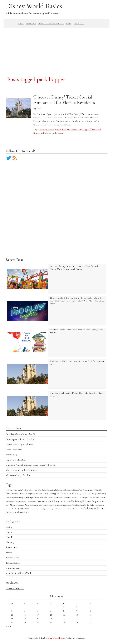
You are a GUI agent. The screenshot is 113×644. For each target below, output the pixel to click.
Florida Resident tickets (66, 129)
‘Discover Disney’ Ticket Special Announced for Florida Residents (64, 100)
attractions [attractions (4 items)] (35, 490)
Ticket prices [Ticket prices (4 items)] (44, 509)
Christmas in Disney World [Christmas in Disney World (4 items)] (73, 490)
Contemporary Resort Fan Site (20, 439)
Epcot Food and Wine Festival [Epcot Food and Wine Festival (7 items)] (65, 498)
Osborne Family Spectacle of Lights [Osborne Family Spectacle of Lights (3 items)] (60, 505)
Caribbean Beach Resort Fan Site (21, 434)
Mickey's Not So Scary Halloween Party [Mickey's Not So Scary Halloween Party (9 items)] (80, 501)
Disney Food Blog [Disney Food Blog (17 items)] (68, 493)
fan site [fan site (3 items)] (79, 498)
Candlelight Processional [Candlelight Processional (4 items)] (47, 490)
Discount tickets (46, 129)
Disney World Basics (34, 6)
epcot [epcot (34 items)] (27, 497)
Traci (39, 108)
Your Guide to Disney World (19, 573)
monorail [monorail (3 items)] (45, 505)
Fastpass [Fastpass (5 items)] (85, 498)
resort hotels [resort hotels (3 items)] (10, 509)
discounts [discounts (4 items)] (15, 494)
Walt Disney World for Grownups (21, 470)
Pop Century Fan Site (16, 460)
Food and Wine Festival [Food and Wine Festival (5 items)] (97, 498)
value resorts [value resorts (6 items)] (76, 509)
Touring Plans (12, 558)
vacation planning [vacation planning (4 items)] (65, 509)
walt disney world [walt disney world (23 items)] (90, 509)
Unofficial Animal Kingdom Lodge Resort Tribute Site (31, 465)
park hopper (83, 129)
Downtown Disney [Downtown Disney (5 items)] (17, 498)
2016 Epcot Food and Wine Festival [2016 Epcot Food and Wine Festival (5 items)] (18, 490)
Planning (10, 542)
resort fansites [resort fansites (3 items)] (99, 505)
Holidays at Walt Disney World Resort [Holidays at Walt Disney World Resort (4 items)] (28, 501)
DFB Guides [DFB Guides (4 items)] (98, 490)
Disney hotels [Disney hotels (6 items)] (96, 494)
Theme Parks (12, 547)
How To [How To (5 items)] (44, 501)
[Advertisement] (56, 48)
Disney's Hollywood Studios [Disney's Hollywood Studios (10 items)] (30, 494)
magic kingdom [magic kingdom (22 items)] (55, 501)
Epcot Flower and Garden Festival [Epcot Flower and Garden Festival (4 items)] (41, 498)
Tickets (9, 553)
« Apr (8, 626)
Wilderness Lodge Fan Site (18, 475)
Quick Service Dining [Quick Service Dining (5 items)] (87, 505)
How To (9, 537)
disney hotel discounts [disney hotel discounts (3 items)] (84, 494)
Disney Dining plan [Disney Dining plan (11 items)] (51, 493)
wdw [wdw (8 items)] (28, 512)
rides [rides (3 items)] (15, 509)
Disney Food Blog (14, 450)
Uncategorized (13, 568)
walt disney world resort (52, 133)
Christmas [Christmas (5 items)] (60, 490)
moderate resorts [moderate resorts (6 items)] (36, 505)
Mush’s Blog (11, 455)
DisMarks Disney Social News (20, 444)
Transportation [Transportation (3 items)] (54, 509)
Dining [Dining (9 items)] (9, 494)
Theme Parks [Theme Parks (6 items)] (34, 509)
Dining (9, 527)
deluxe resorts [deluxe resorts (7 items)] (88, 490)
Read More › (66, 125)
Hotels (9, 532)
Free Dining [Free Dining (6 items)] (10, 501)
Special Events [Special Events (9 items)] (23, 509)
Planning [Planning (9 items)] (75, 505)
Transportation (13, 563)
